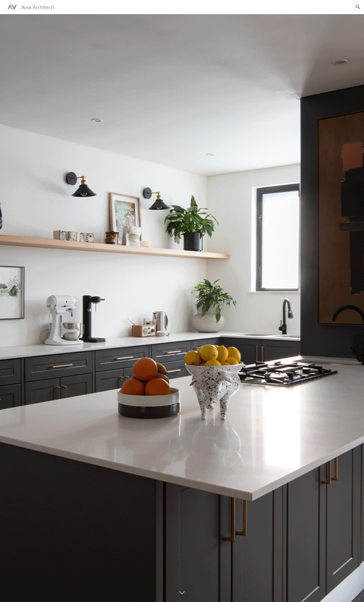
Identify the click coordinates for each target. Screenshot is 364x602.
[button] (358, 7)
